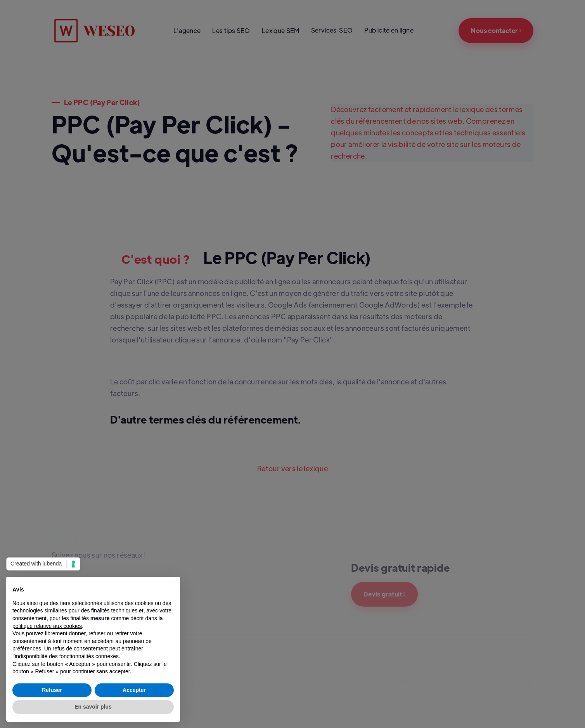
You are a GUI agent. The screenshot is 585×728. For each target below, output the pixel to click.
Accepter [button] (134, 690)
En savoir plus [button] (93, 707)
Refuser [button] (52, 690)
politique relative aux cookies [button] (47, 626)
